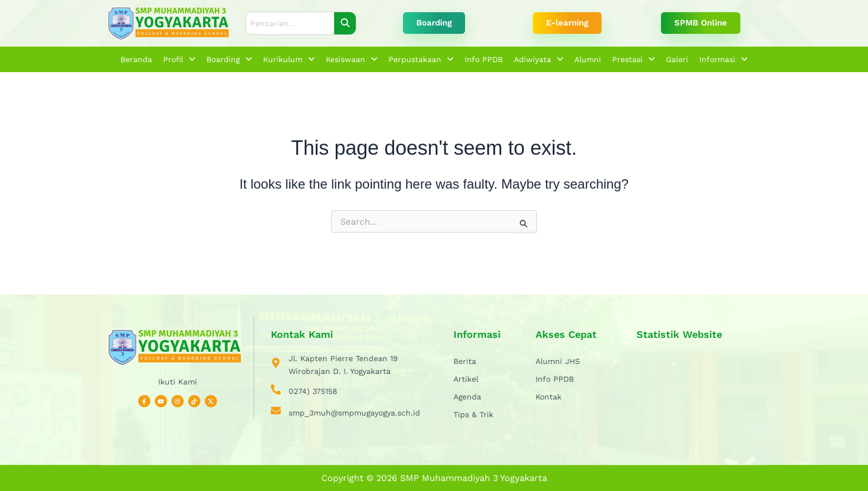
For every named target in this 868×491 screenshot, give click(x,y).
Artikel (466, 379)
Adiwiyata (539, 59)
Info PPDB (484, 59)
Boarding (229, 59)
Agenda (467, 397)
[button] (179, 59)
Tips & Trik (473, 414)
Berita (465, 361)
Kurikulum (289, 59)
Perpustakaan (421, 59)
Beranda (136, 59)
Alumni (588, 59)
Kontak (549, 397)
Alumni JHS (558, 361)
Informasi (723, 59)
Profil (179, 59)
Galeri (677, 59)
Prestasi (634, 59)
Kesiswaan (352, 59)
